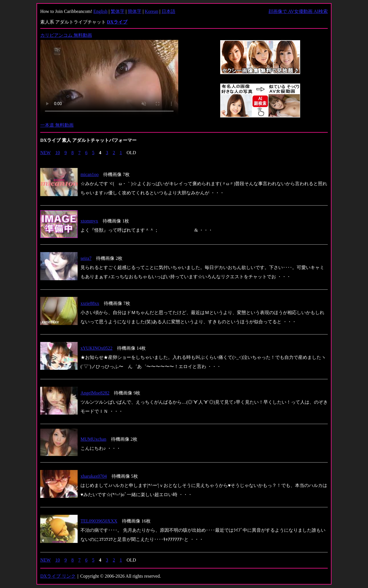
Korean (151, 11)
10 (57, 153)
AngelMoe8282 (95, 393)
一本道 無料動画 (57, 125)
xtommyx (89, 221)
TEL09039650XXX (99, 521)
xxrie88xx (90, 303)
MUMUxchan (93, 439)
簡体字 (135, 11)
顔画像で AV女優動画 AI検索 (298, 11)
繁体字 (118, 11)
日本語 (168, 11)
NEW (45, 153)
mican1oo (90, 174)
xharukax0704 (94, 476)
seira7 (86, 258)
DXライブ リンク (58, 576)
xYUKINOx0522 (96, 348)
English (100, 11)
